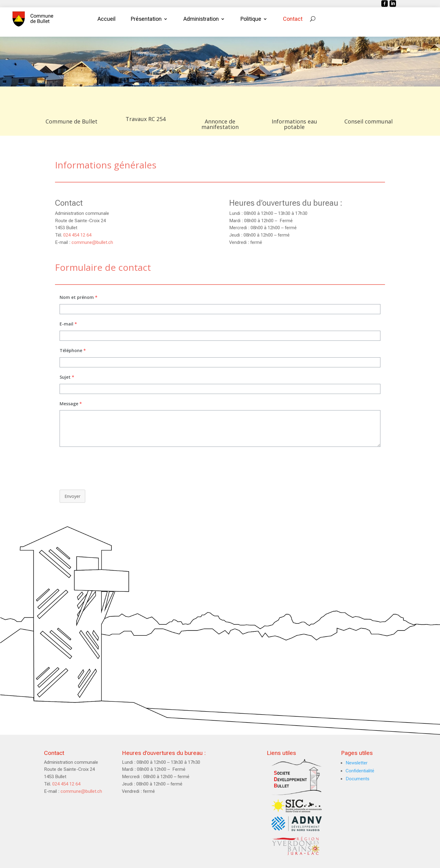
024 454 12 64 (77, 235)
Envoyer (72, 496)
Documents (358, 779)
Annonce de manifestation (220, 124)
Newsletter (357, 763)
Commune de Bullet (71, 121)
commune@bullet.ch (92, 242)
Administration (201, 19)
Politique (251, 19)
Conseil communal (369, 121)
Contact (293, 19)
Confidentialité (360, 771)
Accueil (106, 19)
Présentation (146, 19)
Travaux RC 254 (146, 119)
